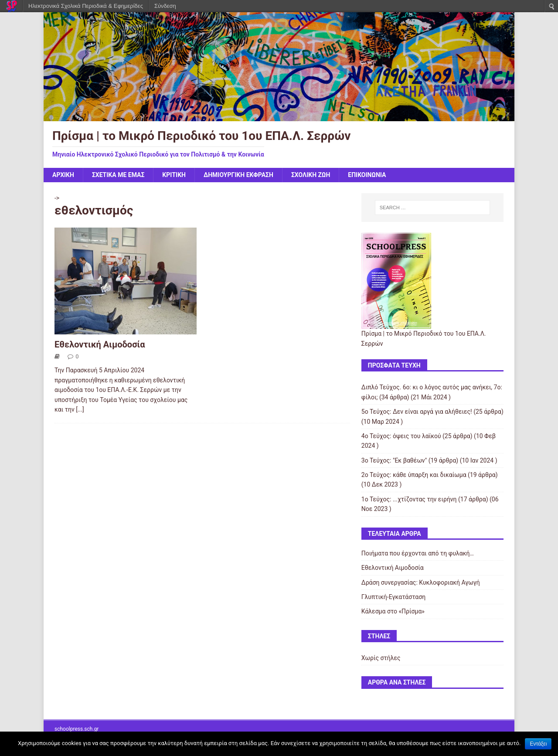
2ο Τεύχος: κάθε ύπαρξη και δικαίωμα (414, 475)
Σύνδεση (165, 6)
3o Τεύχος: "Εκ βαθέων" (394, 460)
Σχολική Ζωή (311, 175)
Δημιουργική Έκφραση (238, 175)
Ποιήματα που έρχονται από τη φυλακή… (418, 553)
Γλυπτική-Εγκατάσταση (393, 597)
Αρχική (63, 175)
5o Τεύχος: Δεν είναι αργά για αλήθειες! (417, 412)
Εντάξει (538, 744)
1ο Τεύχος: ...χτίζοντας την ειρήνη (409, 499)
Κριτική (174, 175)
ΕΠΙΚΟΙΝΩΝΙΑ (367, 175)
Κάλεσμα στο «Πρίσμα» (393, 611)
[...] (80, 409)
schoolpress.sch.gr (77, 729)
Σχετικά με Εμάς (118, 175)
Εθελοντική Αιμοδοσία (100, 344)
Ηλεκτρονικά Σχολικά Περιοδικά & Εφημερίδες (86, 6)
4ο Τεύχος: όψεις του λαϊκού (401, 436)
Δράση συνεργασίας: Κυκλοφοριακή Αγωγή (421, 582)
